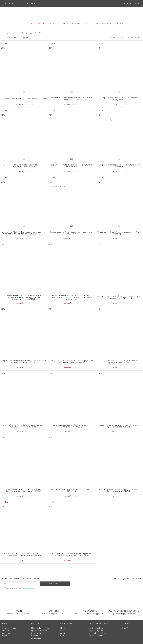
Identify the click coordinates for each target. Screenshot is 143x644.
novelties (41, 24)
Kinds (63, 631)
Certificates (36, 638)
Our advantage (8, 633)
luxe (97, 24)
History (63, 628)
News (5, 636)
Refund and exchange (98, 633)
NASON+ (120, 24)
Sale (86, 24)
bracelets (64, 24)
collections (108, 24)
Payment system (96, 631)
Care (62, 636)
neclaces (76, 24)
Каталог (16, 33)
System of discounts (40, 631)
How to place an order (41, 628)
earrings (53, 24)
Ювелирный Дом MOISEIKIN (31, 33)
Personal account (97, 636)
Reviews (35, 636)
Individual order (38, 633)
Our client (6, 631)
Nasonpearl (7, 33)
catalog (30, 24)
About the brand (9, 628)
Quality (63, 633)
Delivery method (96, 628)
